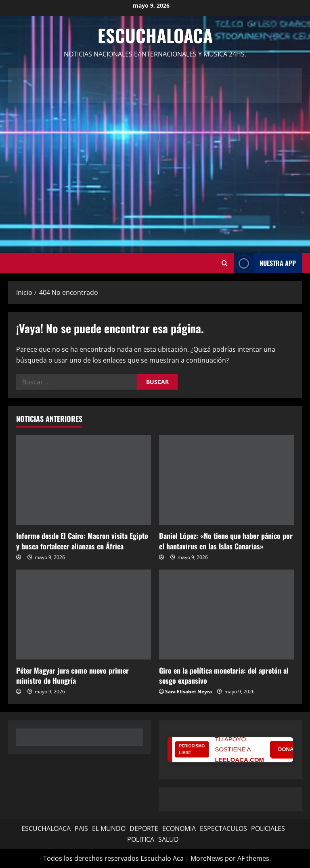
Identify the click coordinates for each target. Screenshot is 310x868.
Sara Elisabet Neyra (189, 692)
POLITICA (141, 839)
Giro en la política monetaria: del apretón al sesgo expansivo (224, 675)
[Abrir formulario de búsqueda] (225, 263)
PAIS (81, 828)
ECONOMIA (179, 828)
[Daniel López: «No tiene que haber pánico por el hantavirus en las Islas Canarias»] (226, 480)
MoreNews (207, 858)
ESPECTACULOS (223, 828)
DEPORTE (144, 828)
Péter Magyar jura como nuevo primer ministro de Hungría (72, 675)
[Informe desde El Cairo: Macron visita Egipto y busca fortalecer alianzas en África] (84, 480)
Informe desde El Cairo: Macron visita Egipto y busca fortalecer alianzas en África (82, 541)
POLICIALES (268, 828)
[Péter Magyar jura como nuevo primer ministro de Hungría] (84, 614)
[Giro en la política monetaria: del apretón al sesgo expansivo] (226, 614)
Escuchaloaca (155, 35)
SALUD (169, 839)
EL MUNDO (109, 828)
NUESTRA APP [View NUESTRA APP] (265, 263)
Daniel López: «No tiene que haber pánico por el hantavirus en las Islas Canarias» (226, 541)
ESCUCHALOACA (46, 828)
